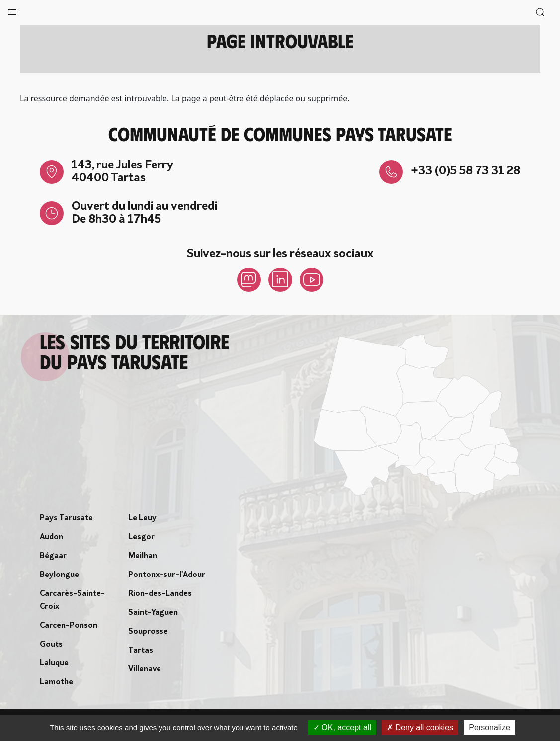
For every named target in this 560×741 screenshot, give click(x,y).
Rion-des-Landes (160, 594)
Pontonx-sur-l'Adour (167, 575)
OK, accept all (342, 727)
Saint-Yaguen (153, 613)
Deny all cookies (420, 727)
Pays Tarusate (66, 518)
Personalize (489, 727)
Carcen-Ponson (69, 626)
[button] (12, 10)
